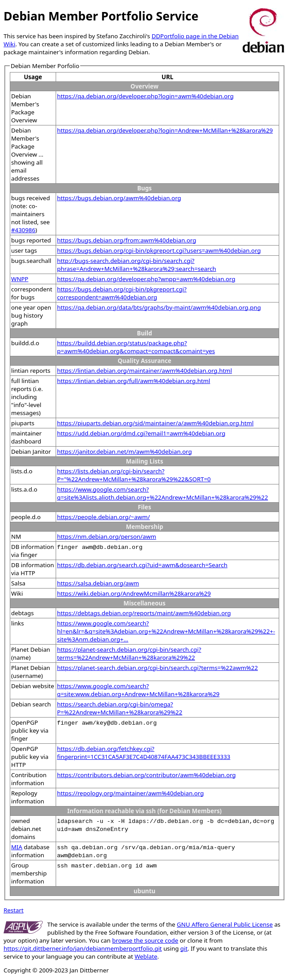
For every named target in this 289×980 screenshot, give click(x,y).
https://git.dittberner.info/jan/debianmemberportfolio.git (83, 948)
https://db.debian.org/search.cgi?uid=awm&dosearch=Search (142, 565)
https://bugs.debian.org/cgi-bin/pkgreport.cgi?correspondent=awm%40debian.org (122, 293)
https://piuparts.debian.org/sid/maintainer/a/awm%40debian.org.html (155, 423)
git (184, 948)
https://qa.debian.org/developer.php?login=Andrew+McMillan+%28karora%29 (165, 130)
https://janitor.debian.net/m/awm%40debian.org (124, 452)
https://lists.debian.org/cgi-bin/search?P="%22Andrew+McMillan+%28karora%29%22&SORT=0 (134, 475)
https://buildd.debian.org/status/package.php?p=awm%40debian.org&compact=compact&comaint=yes (136, 347)
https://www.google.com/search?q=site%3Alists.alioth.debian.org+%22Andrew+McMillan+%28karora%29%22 (163, 493)
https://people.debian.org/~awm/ (104, 517)
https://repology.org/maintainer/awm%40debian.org (130, 793)
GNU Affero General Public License (225, 924)
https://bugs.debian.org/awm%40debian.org (119, 198)
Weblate (146, 956)
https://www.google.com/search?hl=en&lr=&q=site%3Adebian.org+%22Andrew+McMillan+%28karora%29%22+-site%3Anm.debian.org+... (166, 631)
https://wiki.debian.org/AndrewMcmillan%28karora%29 (134, 593)
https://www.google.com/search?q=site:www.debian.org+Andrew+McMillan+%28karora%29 (138, 690)
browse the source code (145, 940)
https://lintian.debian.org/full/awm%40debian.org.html (134, 381)
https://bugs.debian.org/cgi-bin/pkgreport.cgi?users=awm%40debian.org (159, 250)
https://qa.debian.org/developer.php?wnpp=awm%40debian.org (146, 279)
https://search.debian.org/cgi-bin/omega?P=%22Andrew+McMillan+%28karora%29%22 (120, 708)
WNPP (20, 279)
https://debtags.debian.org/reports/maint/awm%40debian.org (144, 613)
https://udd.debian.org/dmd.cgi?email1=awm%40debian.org (141, 433)
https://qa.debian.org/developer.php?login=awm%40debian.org (145, 96)
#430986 (23, 230)
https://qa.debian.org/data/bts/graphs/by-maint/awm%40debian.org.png (159, 307)
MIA (17, 847)
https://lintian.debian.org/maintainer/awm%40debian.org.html (144, 371)
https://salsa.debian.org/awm (98, 583)
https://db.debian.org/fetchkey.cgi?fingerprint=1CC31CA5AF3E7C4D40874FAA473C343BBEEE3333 (144, 753)
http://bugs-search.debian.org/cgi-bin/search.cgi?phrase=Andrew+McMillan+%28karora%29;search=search (136, 265)
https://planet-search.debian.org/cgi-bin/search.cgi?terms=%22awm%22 (157, 668)
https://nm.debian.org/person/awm (107, 536)
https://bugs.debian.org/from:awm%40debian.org (127, 240)
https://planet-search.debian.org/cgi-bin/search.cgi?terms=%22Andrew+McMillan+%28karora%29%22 (129, 653)
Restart (14, 910)
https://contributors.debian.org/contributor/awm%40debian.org (147, 775)
